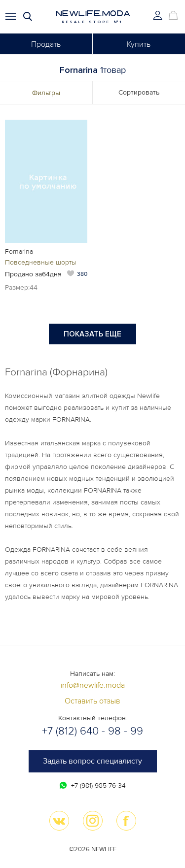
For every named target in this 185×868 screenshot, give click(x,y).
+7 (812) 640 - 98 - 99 (92, 731)
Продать (46, 44)
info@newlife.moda (93, 685)
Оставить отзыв (92, 701)
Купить (139, 44)
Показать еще (92, 334)
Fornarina (19, 251)
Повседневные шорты (41, 262)
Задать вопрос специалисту (92, 761)
